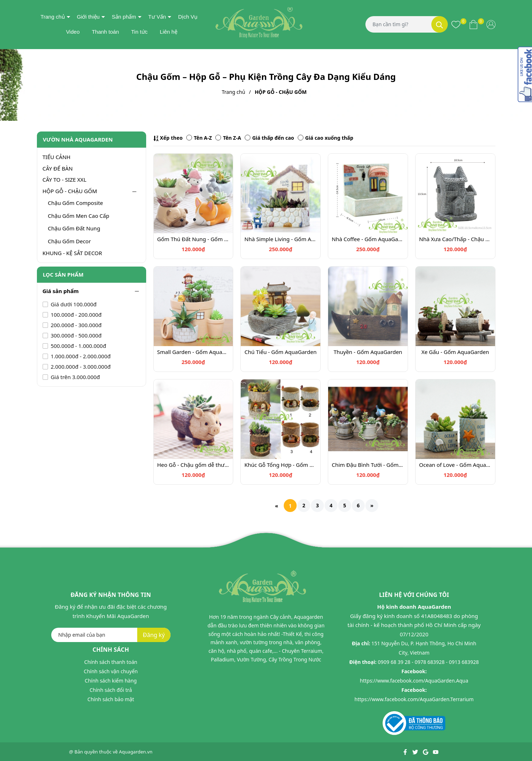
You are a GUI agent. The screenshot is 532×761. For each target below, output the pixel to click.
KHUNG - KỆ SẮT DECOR (72, 253)
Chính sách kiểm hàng (111, 681)
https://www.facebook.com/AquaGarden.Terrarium (414, 699)
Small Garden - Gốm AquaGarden (193, 352)
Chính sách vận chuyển (111, 671)
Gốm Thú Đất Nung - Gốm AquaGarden (193, 239)
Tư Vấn (157, 17)
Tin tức (139, 32)
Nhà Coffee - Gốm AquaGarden (368, 239)
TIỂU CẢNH (57, 157)
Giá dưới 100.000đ (73, 304)
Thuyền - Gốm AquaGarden (368, 352)
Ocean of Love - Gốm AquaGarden (455, 465)
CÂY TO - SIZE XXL (65, 180)
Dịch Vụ (188, 17)
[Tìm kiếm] (440, 24)
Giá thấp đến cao (269, 138)
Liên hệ (169, 32)
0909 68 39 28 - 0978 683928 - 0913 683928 (428, 662)
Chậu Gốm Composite (76, 203)
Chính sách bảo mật (111, 699)
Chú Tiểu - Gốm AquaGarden (281, 352)
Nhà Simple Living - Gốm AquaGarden (281, 239)
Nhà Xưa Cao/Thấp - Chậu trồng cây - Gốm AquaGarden (455, 239)
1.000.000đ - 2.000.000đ (80, 356)
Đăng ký (154, 635)
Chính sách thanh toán (111, 662)
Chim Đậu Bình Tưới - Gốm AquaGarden (368, 465)
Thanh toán (105, 32)
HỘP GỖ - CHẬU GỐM (70, 191)
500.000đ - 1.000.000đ (78, 346)
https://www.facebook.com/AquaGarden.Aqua (414, 681)
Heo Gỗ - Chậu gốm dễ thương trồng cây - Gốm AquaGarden (193, 465)
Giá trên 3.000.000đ (75, 377)
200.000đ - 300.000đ (76, 325)
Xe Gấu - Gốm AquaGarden (455, 352)
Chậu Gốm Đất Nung (74, 228)
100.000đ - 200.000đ (76, 315)
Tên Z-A (228, 138)
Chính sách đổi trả (111, 690)
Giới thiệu (88, 17)
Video (73, 32)
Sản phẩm (124, 17)
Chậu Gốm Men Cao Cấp (79, 216)
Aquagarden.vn (136, 752)
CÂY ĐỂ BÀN (58, 168)
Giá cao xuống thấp (325, 138)
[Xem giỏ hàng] (473, 24)
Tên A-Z (199, 138)
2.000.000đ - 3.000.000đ (80, 367)
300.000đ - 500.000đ (76, 335)
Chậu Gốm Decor (70, 241)
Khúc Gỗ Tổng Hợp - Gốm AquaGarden (281, 465)
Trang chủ (53, 17)
